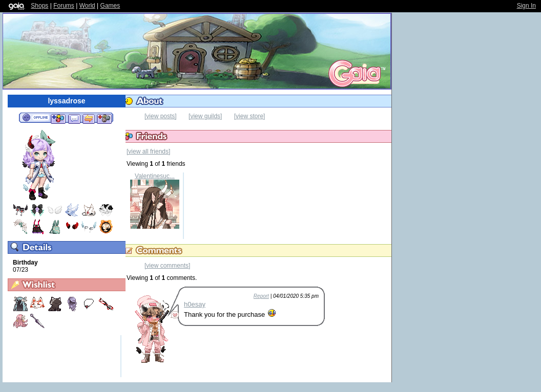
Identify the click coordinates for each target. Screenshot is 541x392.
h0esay (195, 304)
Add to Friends (58, 118)
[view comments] (167, 266)
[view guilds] (205, 116)
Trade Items (89, 118)
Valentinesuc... (155, 176)
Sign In (526, 6)
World (87, 6)
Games (110, 6)
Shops (39, 6)
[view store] (250, 116)
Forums (64, 6)
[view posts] (161, 116)
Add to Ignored (105, 118)
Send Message (74, 118)
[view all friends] (148, 151)
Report (261, 296)
